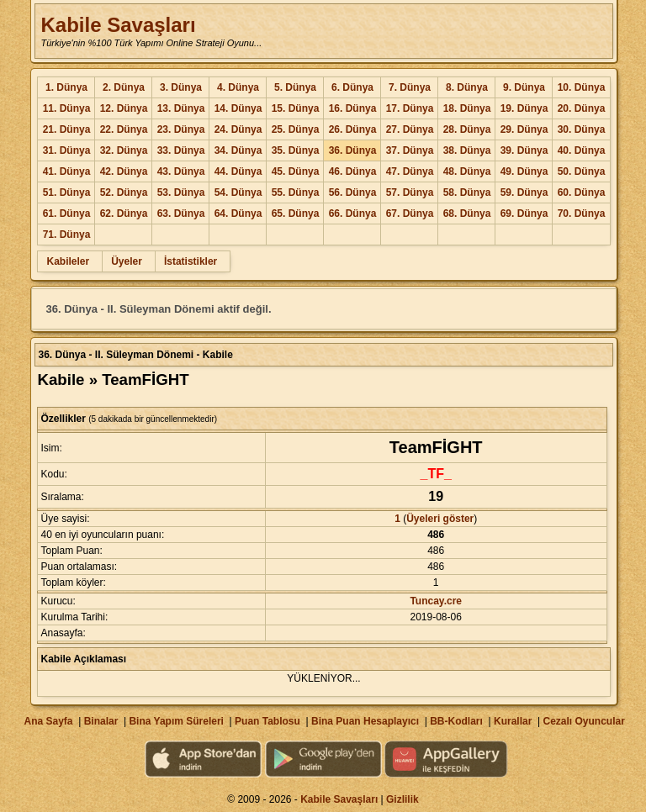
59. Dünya (524, 192)
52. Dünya (124, 192)
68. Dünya (467, 214)
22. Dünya (124, 129)
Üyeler (127, 261)
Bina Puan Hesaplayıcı (365, 721)
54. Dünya (238, 192)
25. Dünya (296, 129)
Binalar (101, 721)
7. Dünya (410, 87)
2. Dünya (124, 87)
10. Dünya (582, 87)
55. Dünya (296, 192)
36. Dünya (353, 150)
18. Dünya (467, 108)
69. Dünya (524, 214)
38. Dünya (467, 150)
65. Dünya (296, 214)
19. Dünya (524, 108)
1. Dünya (66, 87)
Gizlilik (402, 799)
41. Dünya (67, 171)
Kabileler (68, 261)
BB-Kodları (456, 721)
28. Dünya (467, 129)
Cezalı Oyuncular (583, 721)
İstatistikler (191, 261)
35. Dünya (296, 150)
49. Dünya (524, 171)
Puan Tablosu (267, 721)
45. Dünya (296, 171)
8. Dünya (467, 87)
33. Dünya (181, 150)
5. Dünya (295, 87)
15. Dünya (296, 108)
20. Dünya (582, 108)
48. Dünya (467, 171)
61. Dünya (67, 214)
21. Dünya (67, 129)
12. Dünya (124, 108)
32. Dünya (124, 150)
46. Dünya (353, 171)
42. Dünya (124, 171)
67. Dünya (410, 214)
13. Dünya (181, 108)
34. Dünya (238, 150)
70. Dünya (582, 214)
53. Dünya (181, 192)
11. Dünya (67, 108)
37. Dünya (410, 150)
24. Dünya (238, 129)
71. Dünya (67, 235)
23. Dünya (181, 129)
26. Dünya (353, 129)
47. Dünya (410, 171)
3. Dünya (181, 87)
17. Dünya (410, 108)
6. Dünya (352, 87)
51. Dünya (67, 192)
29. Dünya (524, 129)
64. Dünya (238, 214)
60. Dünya (582, 192)
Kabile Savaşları (118, 25)
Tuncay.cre (436, 601)
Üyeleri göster (440, 519)
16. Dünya (353, 108)
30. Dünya (582, 129)
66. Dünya (353, 214)
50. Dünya (582, 171)
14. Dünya (238, 108)
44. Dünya (238, 171)
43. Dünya (181, 171)
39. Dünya (524, 150)
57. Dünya (410, 192)
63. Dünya (181, 214)
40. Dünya (582, 150)
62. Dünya (124, 214)
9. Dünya (524, 87)
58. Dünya (467, 192)
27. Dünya (410, 129)
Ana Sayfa (48, 721)
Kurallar (513, 721)
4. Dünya (238, 87)
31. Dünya (67, 150)
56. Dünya (353, 192)
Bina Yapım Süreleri (176, 721)
